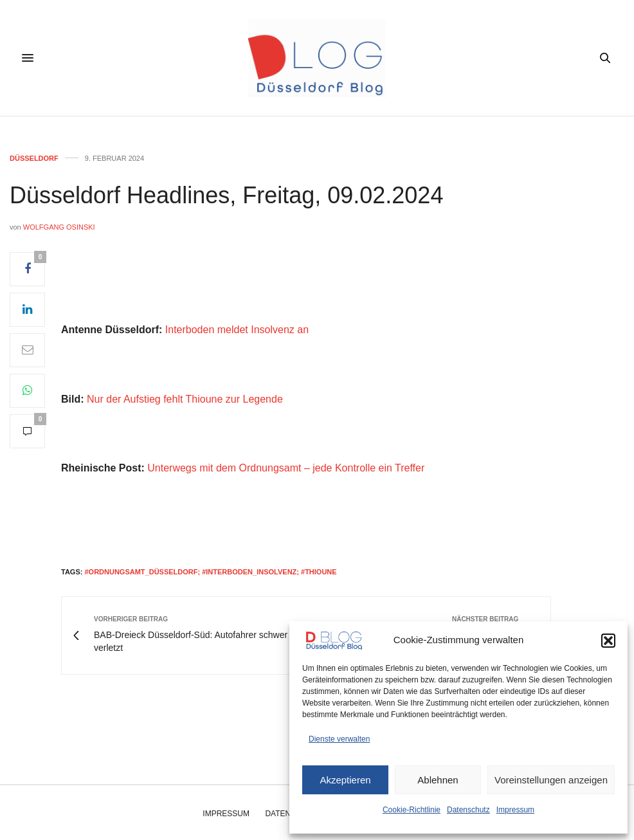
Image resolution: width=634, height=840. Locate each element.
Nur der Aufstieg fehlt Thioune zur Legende (185, 399)
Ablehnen (438, 780)
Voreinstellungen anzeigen (551, 780)
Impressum (515, 810)
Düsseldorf (34, 159)
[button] (608, 641)
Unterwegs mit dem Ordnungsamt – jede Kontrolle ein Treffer (286, 468)
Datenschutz (468, 810)
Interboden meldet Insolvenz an (237, 330)
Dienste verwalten (339, 739)
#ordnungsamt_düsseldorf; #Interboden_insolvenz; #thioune (210, 572)
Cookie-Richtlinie (412, 810)
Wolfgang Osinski (59, 227)
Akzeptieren (345, 780)
